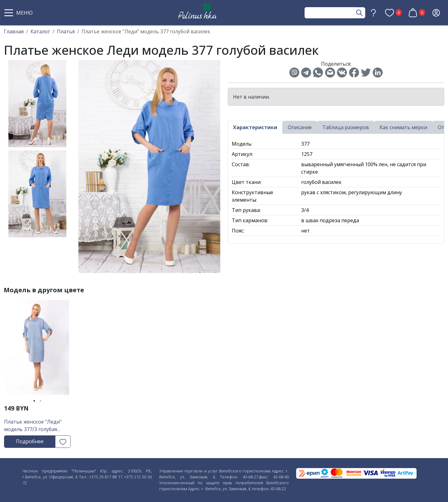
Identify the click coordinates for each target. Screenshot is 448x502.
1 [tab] (34, 401)
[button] (19, 13)
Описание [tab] (300, 127)
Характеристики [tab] (255, 127)
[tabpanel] (37, 350)
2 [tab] (40, 401)
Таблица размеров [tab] (346, 127)
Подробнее (30, 441)
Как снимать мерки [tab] (403, 127)
